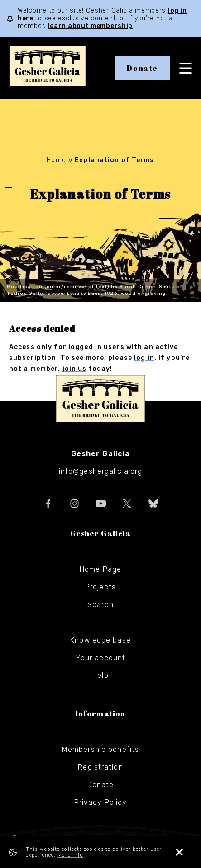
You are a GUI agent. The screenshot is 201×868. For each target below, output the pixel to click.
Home (56, 160)
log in (144, 358)
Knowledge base (100, 640)
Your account (100, 658)
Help (100, 675)
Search (100, 604)
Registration (100, 767)
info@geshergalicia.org (101, 471)
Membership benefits (100, 749)
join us (75, 369)
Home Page (100, 569)
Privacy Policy (101, 802)
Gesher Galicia (100, 399)
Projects (100, 587)
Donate (142, 68)
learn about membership (90, 26)
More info (70, 855)
